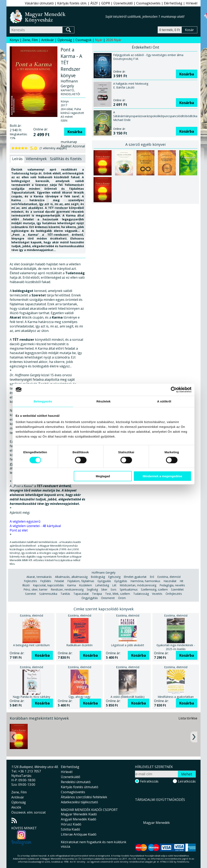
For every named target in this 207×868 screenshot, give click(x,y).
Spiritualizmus (129, 589)
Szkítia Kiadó (70, 829)
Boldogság (98, 577)
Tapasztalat (81, 594)
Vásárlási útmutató (39, 3)
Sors (114, 589)
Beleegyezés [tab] (43, 401)
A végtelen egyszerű (25, 521)
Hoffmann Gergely (103, 573)
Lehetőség (102, 585)
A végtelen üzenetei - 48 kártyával (35, 526)
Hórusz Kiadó (71, 824)
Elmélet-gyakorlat (135, 577)
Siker (104, 589)
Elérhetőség (173, 3)
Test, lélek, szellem (118, 594)
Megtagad (103, 476)
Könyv (14, 40)
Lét (114, 585)
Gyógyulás (104, 581)
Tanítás (65, 594)
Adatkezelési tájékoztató (79, 802)
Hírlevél (192, 3)
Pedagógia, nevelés (172, 585)
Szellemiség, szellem (154, 589)
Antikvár (48, 40)
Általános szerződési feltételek (84, 797)
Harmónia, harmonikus (145, 581)
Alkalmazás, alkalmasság (71, 577)
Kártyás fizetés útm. (72, 3)
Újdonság (65, 40)
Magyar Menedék (156, 823)
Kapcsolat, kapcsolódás (48, 585)
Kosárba (75, 132)
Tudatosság (141, 594)
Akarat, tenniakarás (39, 577)
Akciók (16, 807)
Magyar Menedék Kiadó (79, 814)
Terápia (97, 594)
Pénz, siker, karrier (35, 589)
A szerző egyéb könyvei (145, 144)
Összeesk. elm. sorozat (29, 812)
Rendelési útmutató (76, 782)
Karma (71, 585)
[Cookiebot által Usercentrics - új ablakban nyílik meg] (174, 390)
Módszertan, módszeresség (138, 585)
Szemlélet (177, 589)
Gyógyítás (121, 581)
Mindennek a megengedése (162, 476)
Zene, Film (30, 40)
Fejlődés (46, 581)
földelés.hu (183, 862)
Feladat (59, 581)
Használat (170, 581)
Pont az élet (19, 530)
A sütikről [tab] (164, 401)
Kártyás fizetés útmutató (80, 787)
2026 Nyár (114, 40)
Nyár (99, 40)
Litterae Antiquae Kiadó (79, 834)
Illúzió (26, 585)
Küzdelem (86, 585)
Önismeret (108, 598)
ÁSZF (94, 3)
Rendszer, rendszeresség (67, 589)
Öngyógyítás (90, 598)
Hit (182, 581)
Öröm (122, 598)
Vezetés (157, 594)
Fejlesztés (30, 581)
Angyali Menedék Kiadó (79, 819)
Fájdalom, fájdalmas (81, 581)
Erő (152, 577)
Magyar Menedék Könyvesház (58, 16)
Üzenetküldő (123, 3)
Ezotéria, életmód (169, 577)
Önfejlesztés (174, 594)
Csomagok (83, 40)
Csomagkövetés (148, 3)
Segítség (92, 589)
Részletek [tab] (103, 401)
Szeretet (31, 594)
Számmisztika (48, 594)
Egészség (114, 577)
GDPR (106, 3)
